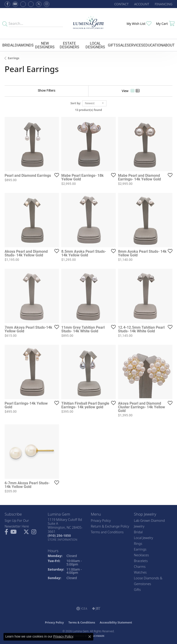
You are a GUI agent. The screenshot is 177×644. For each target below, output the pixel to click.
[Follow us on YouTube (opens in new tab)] (15, 4)
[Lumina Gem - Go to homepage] (89, 23)
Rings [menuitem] (138, 544)
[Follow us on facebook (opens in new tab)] (7, 4)
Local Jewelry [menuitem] (143, 538)
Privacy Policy (101, 521)
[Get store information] (63, 540)
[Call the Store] (59, 535)
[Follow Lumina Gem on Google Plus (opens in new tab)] (31, 4)
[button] (141, 4)
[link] (121, 4)
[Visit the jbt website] (96, 609)
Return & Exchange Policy (110, 526)
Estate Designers (69, 45)
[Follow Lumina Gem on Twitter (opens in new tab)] (39, 4)
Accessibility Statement (116, 622)
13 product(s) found (88, 110)
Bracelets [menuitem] (141, 561)
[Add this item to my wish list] (55, 175)
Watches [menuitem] (140, 572)
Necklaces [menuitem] (141, 555)
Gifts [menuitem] (137, 590)
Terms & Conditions (82, 622)
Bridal (9, 45)
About (169, 45)
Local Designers (95, 45)
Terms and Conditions (107, 532)
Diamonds (24, 45)
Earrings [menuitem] (140, 549)
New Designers (45, 45)
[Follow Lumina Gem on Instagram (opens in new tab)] (47, 4)
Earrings (14, 58)
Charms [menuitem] (140, 567)
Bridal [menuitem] (138, 532)
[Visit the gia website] (82, 609)
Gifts (113, 45)
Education (153, 45)
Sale (122, 45)
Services (135, 45)
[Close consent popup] (90, 637)
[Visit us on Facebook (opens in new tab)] (23, 4)
